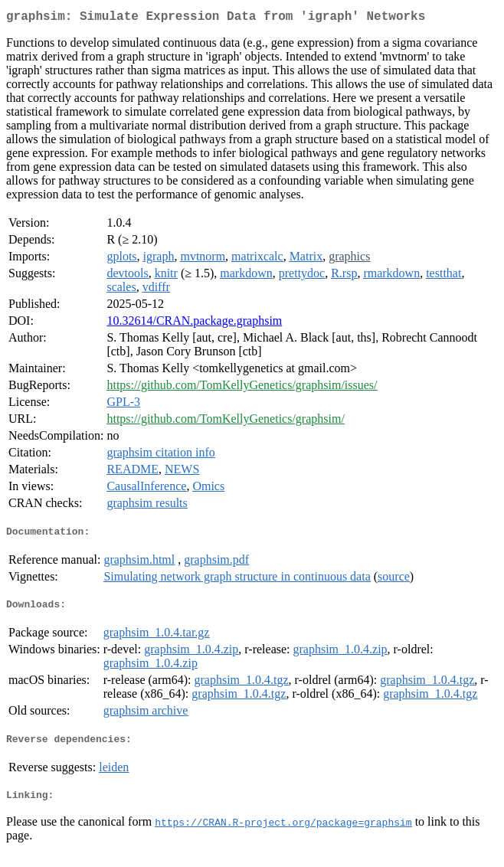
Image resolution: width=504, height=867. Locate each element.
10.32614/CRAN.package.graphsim (194, 324)
